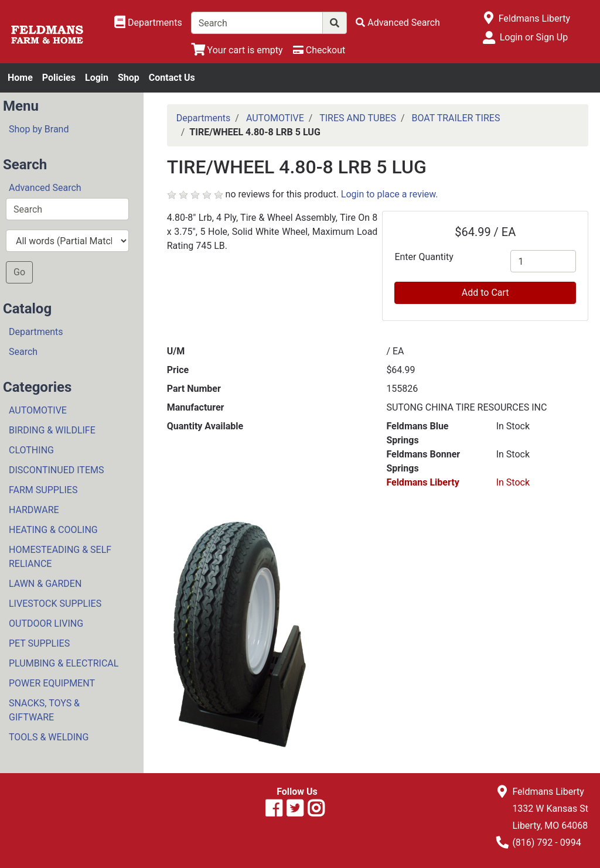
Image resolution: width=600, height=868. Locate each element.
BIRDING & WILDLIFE (52, 430)
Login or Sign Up (534, 37)
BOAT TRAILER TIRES (456, 118)
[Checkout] (319, 50)
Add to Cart (485, 293)
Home (20, 78)
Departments (36, 332)
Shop (129, 78)
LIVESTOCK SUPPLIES (55, 604)
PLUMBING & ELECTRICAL (64, 663)
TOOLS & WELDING (49, 737)
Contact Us (172, 78)
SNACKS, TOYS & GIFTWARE (44, 710)
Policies (59, 78)
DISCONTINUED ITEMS (56, 470)
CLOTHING (31, 450)
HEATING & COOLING (53, 530)
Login (97, 78)
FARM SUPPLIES (43, 490)
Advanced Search (45, 188)
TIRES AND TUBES (358, 118)
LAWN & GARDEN (45, 584)
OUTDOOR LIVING (46, 623)
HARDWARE (34, 510)
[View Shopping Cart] (237, 50)
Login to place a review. (390, 194)
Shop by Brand (39, 129)
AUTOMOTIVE (38, 410)
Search (23, 352)
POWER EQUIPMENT (52, 683)
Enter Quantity (424, 257)
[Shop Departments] (148, 23)
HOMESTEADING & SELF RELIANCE (60, 557)
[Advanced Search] (398, 23)
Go (19, 272)
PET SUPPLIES (39, 643)
